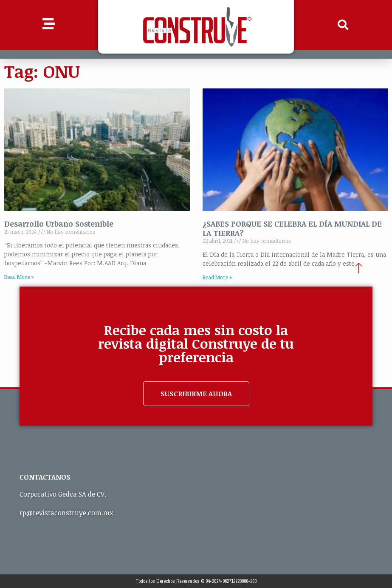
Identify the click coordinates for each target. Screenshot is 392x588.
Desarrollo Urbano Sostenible (59, 224)
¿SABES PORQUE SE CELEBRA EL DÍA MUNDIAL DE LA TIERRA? (292, 228)
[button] (343, 25)
